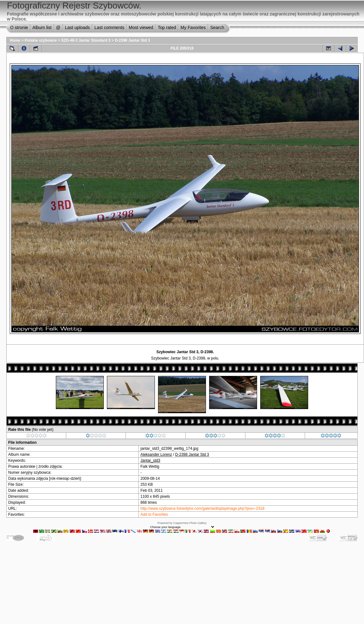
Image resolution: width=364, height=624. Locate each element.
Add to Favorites (154, 514)
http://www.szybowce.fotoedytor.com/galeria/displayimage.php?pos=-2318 (202, 508)
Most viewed (141, 27)
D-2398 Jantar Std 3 (132, 40)
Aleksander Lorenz (156, 455)
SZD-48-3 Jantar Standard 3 (86, 40)
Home (15, 40)
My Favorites (193, 27)
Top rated (167, 27)
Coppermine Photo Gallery (190, 523)
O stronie (19, 27)
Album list (42, 27)
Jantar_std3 (150, 461)
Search (217, 27)
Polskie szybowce (41, 40)
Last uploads (77, 27)
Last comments (109, 27)
